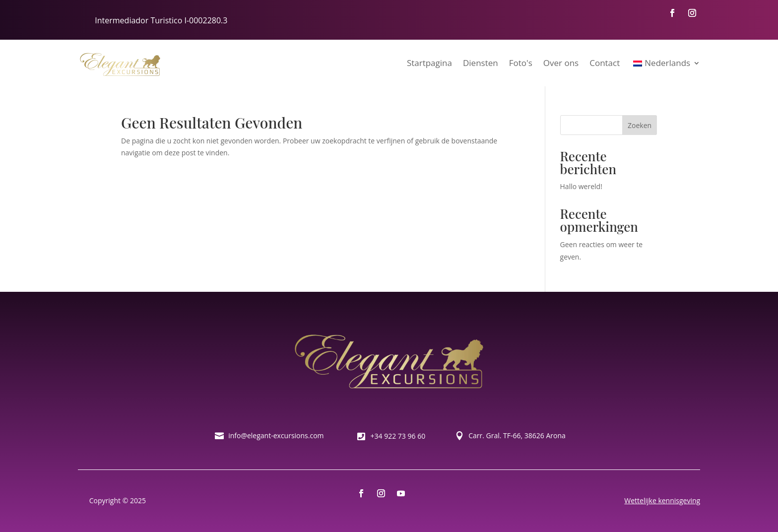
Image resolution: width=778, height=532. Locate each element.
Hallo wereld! (581, 186)
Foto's (521, 63)
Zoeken (640, 125)
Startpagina (429, 63)
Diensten (481, 63)
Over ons (561, 63)
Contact (605, 63)
